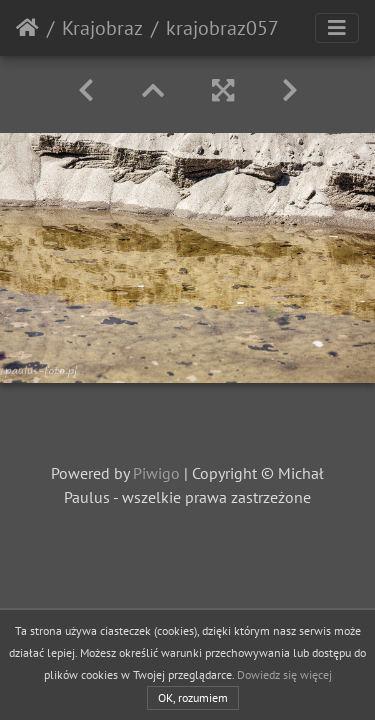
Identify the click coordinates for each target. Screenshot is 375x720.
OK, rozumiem (193, 697)
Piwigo (156, 473)
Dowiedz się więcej (284, 674)
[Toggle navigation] (337, 28)
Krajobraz (102, 28)
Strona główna (27, 28)
